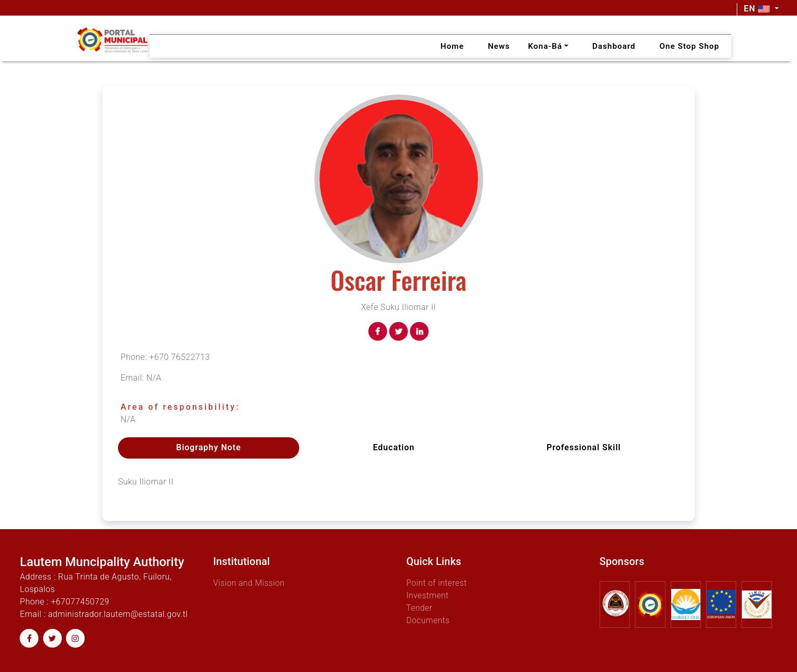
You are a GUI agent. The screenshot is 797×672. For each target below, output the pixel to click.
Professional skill (584, 447)
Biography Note (209, 447)
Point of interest (437, 582)
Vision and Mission (250, 582)
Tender (420, 607)
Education (394, 447)
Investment (428, 595)
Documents (428, 620)
